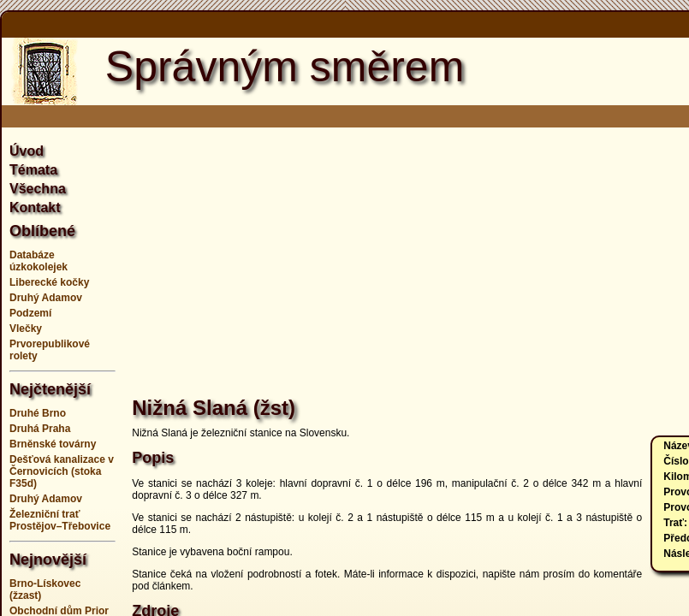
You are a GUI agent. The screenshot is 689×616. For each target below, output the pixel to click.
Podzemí (30, 313)
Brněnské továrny (53, 444)
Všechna (38, 189)
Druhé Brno (38, 413)
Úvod (27, 151)
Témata (33, 170)
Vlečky (26, 329)
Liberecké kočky (49, 282)
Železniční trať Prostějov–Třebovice (60, 520)
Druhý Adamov (46, 298)
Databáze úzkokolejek (39, 261)
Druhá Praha (40, 429)
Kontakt (35, 207)
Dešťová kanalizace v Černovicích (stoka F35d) (62, 471)
